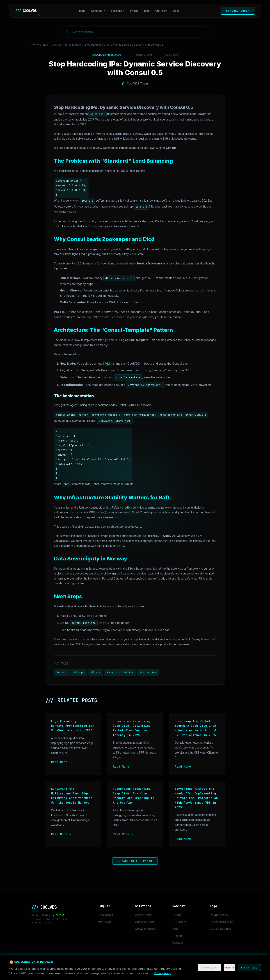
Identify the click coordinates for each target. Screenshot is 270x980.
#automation (148, 672)
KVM (107, 364)
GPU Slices (105, 915)
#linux (96, 672)
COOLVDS (28, 11)
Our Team (163, 11)
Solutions (118, 11)
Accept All (246, 968)
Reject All (224, 968)
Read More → (61, 762)
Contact (178, 943)
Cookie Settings (202, 968)
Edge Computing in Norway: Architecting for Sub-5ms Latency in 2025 (73, 726)
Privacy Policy (164, 973)
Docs (178, 11)
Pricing (136, 11)
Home (83, 11)
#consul (62, 672)
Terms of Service (222, 922)
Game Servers (145, 922)
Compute (99, 11)
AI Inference (144, 915)
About (177, 915)
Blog (149, 11)
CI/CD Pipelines (146, 929)
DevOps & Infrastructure (66, 45)
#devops (79, 672)
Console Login (238, 11)
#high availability (120, 672)
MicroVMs (105, 922)
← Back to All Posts (135, 861)
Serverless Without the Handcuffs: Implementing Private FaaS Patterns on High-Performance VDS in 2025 (196, 798)
